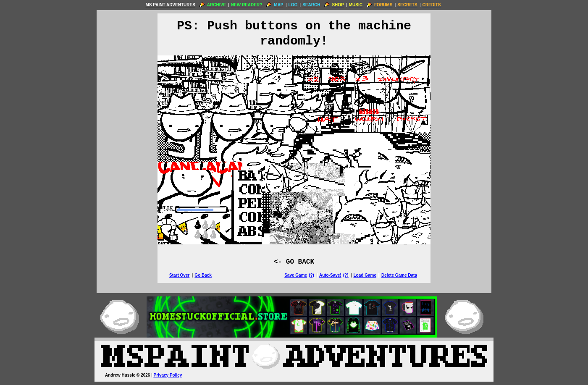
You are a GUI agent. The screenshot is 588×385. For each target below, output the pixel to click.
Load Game (365, 275)
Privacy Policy (168, 375)
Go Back (203, 275)
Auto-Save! (330, 275)
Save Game (296, 275)
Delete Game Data (399, 275)
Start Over (179, 275)
